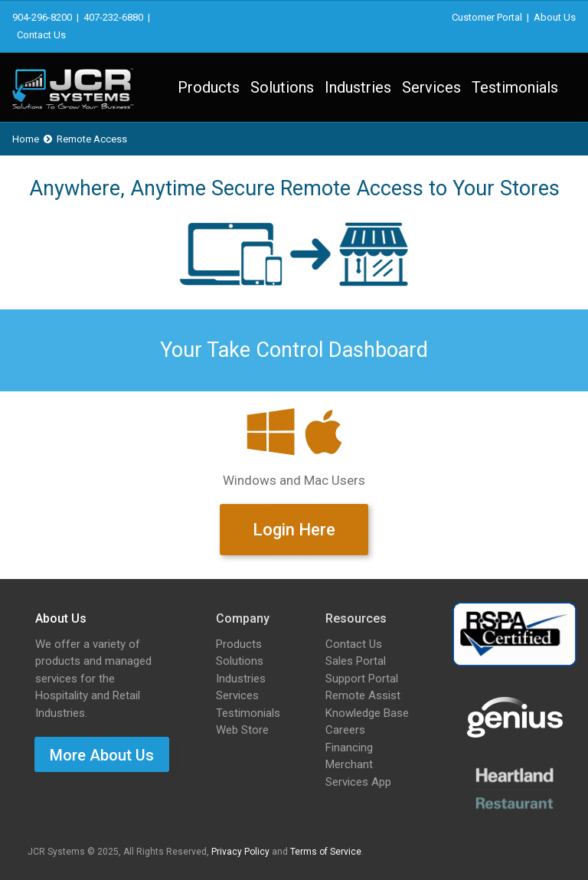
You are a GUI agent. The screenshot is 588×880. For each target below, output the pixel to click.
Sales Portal (356, 661)
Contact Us (41, 35)
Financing (349, 748)
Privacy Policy (240, 852)
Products (209, 87)
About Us (555, 17)
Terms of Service (326, 852)
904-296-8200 (42, 17)
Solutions (282, 87)
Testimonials (515, 87)
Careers (345, 730)
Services (431, 87)
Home (26, 139)
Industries (358, 87)
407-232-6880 (113, 17)
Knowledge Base (367, 713)
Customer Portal (487, 17)
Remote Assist (363, 695)
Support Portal (362, 679)
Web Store (242, 730)
